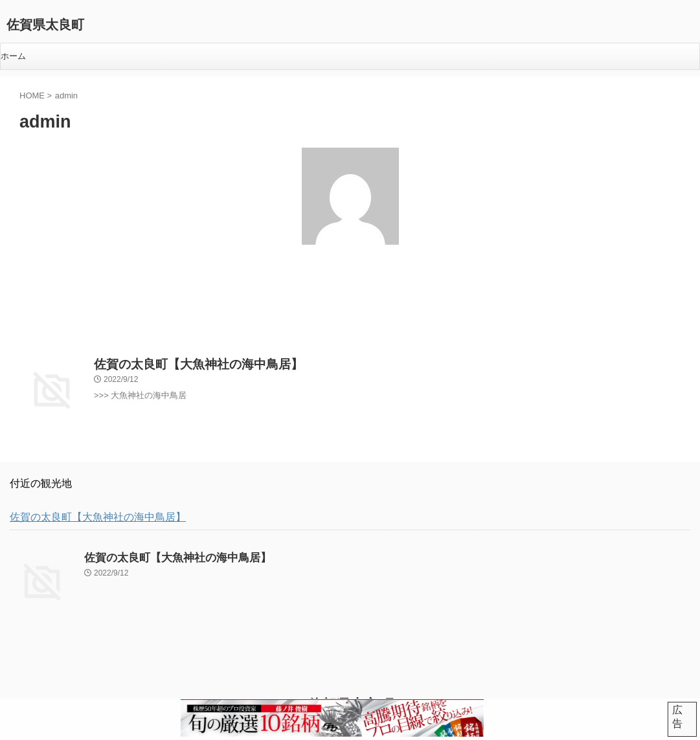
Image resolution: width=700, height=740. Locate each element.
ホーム (13, 56)
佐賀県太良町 (45, 25)
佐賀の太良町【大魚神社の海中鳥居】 (182, 360)
